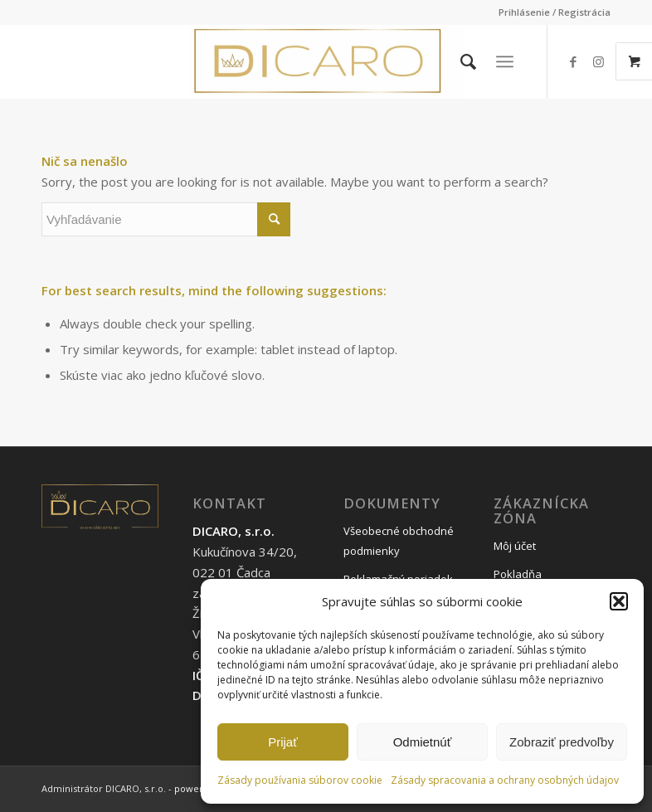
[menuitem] (550, 12)
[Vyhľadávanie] (460, 61)
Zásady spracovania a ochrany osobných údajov (505, 780)
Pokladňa (518, 574)
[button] (619, 601)
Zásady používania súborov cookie (300, 780)
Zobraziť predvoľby (562, 742)
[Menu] (505, 61)
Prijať (283, 742)
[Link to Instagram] (598, 61)
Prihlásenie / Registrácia (555, 12)
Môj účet (515, 546)
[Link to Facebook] (573, 61)
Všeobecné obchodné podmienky (399, 541)
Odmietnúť (423, 742)
